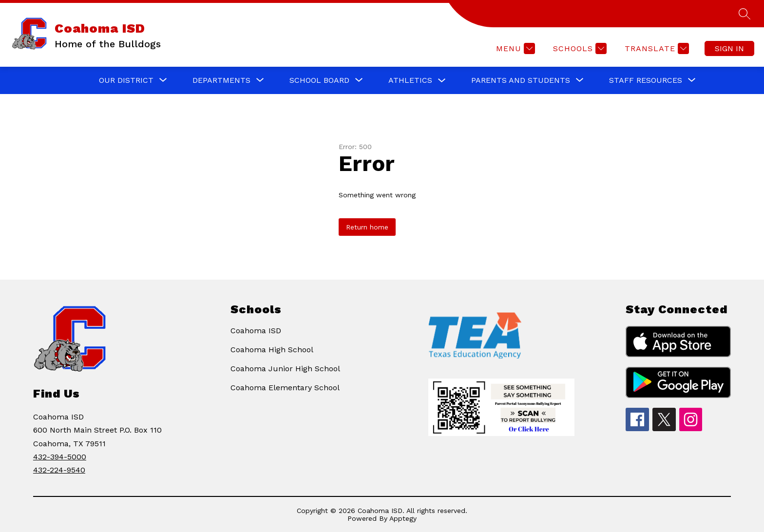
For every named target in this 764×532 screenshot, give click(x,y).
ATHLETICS (410, 80)
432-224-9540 (59, 470)
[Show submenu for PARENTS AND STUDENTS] (521, 80)
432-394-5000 (60, 457)
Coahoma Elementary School (285, 388)
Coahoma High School (272, 350)
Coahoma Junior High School (285, 369)
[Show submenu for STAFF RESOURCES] (646, 80)
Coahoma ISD (256, 331)
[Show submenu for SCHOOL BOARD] (319, 80)
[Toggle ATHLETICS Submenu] (442, 81)
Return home (367, 227)
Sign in (729, 48)
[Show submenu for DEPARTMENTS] (221, 80)
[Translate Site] (656, 48)
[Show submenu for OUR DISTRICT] (126, 80)
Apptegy (403, 518)
